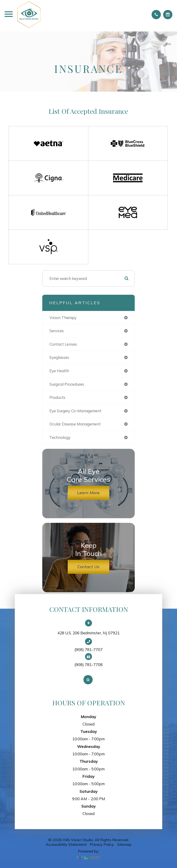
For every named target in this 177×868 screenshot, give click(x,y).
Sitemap (124, 844)
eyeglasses (59, 357)
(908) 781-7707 (88, 650)
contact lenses (63, 344)
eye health (59, 371)
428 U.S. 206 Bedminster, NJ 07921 (88, 633)
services (57, 331)
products (57, 397)
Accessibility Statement (66, 844)
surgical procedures (67, 384)
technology (60, 437)
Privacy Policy (102, 844)
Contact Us (88, 567)
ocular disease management (75, 424)
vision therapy (63, 318)
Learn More (88, 493)
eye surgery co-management (75, 411)
